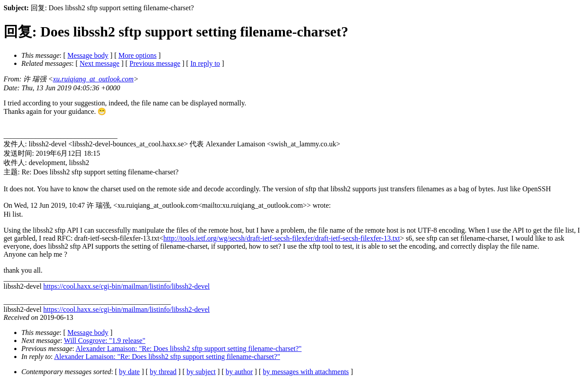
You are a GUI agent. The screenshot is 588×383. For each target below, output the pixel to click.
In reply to (205, 63)
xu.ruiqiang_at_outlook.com (93, 79)
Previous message (155, 63)
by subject (201, 372)
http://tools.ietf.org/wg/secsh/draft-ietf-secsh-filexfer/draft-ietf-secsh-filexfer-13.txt (282, 238)
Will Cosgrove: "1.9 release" (105, 341)
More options (137, 55)
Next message (99, 63)
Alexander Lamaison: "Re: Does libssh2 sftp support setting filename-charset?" (189, 349)
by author (239, 372)
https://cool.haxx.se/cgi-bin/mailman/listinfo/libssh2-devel (126, 286)
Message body (88, 55)
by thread (163, 372)
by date (130, 372)
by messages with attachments (306, 372)
